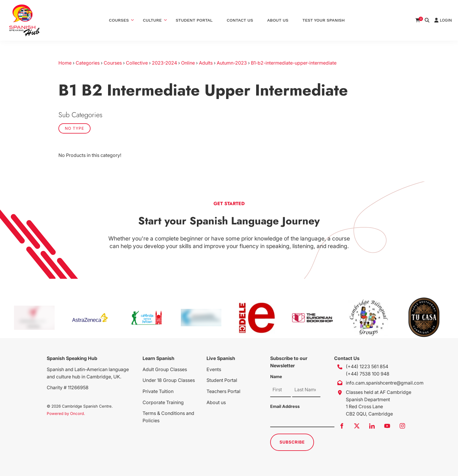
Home (65, 63)
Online (188, 63)
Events (214, 369)
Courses (119, 20)
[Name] (281, 390)
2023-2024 (164, 63)
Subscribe (292, 442)
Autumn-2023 (232, 63)
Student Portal (194, 20)
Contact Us (240, 20)
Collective (137, 63)
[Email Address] (302, 420)
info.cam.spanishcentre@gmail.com (385, 383)
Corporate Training (163, 402)
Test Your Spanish (323, 20)
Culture (152, 20)
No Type (74, 128)
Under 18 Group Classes (169, 380)
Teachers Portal (223, 391)
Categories (88, 63)
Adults (206, 63)
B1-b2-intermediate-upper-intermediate (294, 63)
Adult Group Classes (165, 369)
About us (216, 402)
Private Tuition (158, 391)
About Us (278, 20)
